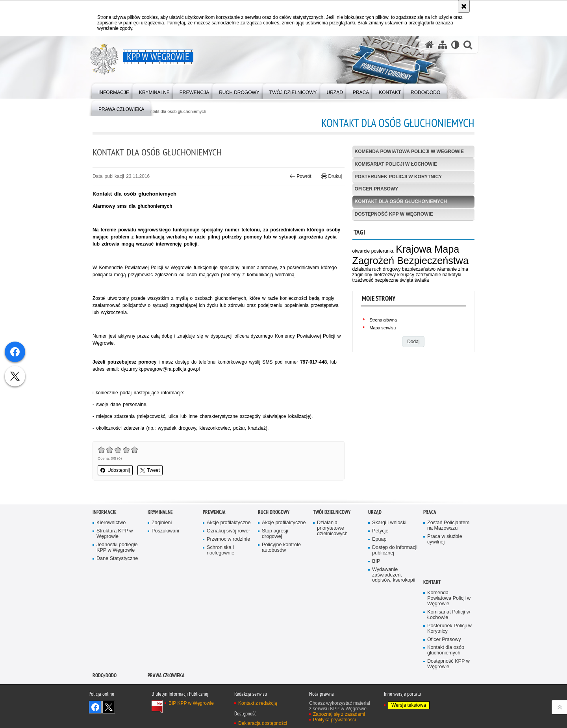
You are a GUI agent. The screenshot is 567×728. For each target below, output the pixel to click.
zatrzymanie (428, 275)
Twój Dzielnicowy (332, 512)
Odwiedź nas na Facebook (95, 707)
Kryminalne (160, 512)
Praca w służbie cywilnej (445, 539)
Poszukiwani (165, 531)
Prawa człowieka (166, 675)
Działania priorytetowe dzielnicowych (332, 528)
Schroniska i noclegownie (220, 550)
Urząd (375, 512)
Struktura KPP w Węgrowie (115, 534)
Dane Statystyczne (117, 559)
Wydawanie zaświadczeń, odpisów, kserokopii (394, 575)
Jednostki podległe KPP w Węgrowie (117, 548)
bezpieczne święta (394, 280)
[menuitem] (114, 91)
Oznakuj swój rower (228, 531)
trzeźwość (363, 280)
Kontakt (432, 582)
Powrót (300, 176)
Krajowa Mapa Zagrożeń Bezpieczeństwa (410, 255)
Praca (430, 512)
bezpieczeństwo (419, 269)
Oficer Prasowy (377, 189)
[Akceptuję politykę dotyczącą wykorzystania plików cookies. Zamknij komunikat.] (464, 6)
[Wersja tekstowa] (455, 45)
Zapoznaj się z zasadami (339, 714)
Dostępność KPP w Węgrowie (394, 214)
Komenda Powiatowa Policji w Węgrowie (409, 152)
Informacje (105, 512)
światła (422, 280)
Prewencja (214, 512)
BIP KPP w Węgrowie (191, 703)
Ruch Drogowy (274, 512)
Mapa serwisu (383, 328)
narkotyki (452, 275)
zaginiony (362, 275)
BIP (376, 561)
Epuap (379, 539)
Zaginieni (162, 523)
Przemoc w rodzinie (228, 539)
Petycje (380, 531)
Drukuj (331, 176)
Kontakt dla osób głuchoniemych (175, 112)
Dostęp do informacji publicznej (395, 550)
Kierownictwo (111, 523)
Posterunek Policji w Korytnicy (398, 177)
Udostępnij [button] (115, 470)
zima (463, 269)
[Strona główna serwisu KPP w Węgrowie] (430, 45)
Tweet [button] (150, 470)
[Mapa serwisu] (443, 45)
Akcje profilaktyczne (229, 523)
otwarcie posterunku (373, 251)
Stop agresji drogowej (275, 534)
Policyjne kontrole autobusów (281, 548)
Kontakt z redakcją (258, 703)
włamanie (447, 269)
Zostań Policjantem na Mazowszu (448, 526)
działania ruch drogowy (377, 269)
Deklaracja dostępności (263, 723)
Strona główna (383, 320)
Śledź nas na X (109, 707)
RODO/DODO (105, 675)
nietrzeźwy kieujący (394, 275)
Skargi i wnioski (389, 523)
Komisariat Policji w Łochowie (396, 164)
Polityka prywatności (334, 720)
